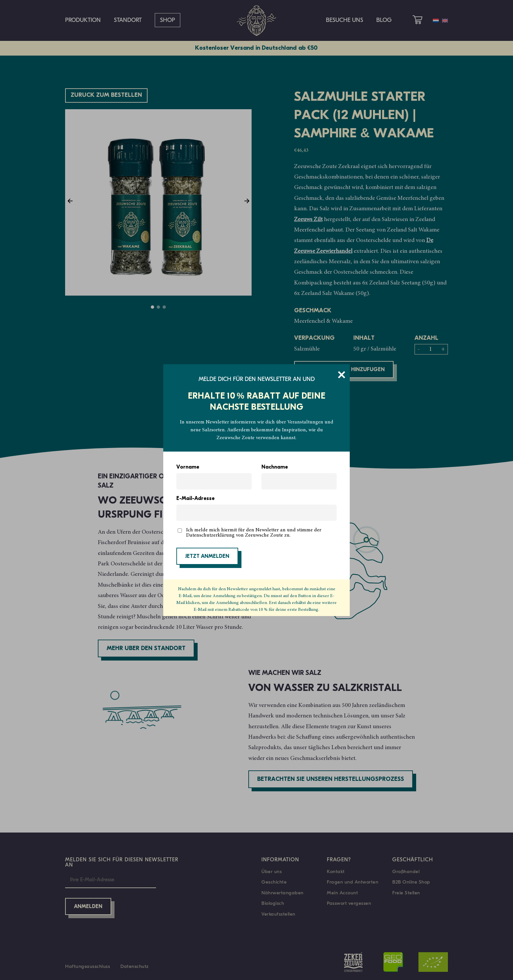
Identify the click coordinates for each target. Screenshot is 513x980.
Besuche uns (345, 20)
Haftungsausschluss (88, 966)
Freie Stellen (406, 893)
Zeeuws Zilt (308, 220)
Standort (128, 20)
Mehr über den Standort (146, 649)
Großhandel (406, 871)
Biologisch (273, 903)
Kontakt (336, 871)
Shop (168, 20)
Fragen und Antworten (353, 882)
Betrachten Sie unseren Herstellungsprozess (331, 779)
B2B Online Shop (411, 882)
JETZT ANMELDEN (207, 557)
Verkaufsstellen (278, 914)
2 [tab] (158, 307)
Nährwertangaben (283, 893)
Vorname (188, 467)
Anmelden (88, 907)
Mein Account (342, 893)
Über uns (272, 871)
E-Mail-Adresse (195, 499)
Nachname (275, 467)
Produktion (83, 20)
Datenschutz (135, 966)
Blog (384, 20)
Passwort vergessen (349, 903)
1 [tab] (152, 307)
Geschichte (274, 882)
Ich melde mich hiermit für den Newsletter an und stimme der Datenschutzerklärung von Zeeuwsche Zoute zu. (254, 533)
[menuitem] (436, 21)
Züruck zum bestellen (106, 95)
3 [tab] (164, 307)
